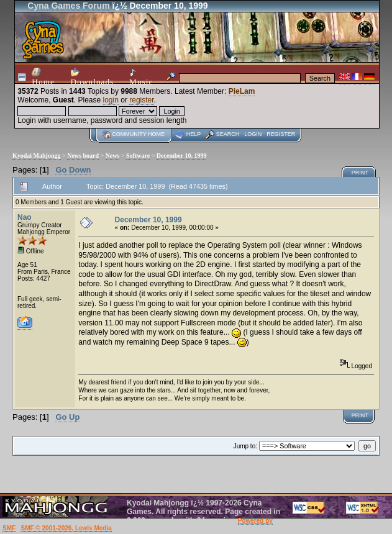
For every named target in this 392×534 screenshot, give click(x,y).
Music (141, 77)
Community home (138, 134)
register (141, 100)
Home (43, 77)
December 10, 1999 (182, 156)
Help (194, 134)
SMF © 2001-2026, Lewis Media (66, 528)
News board (83, 156)
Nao (25, 217)
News (113, 156)
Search (228, 134)
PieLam (242, 91)
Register (281, 134)
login (111, 100)
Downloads (93, 77)
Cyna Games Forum (68, 6)
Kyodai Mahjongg (37, 156)
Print (360, 173)
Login (253, 134)
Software (138, 156)
